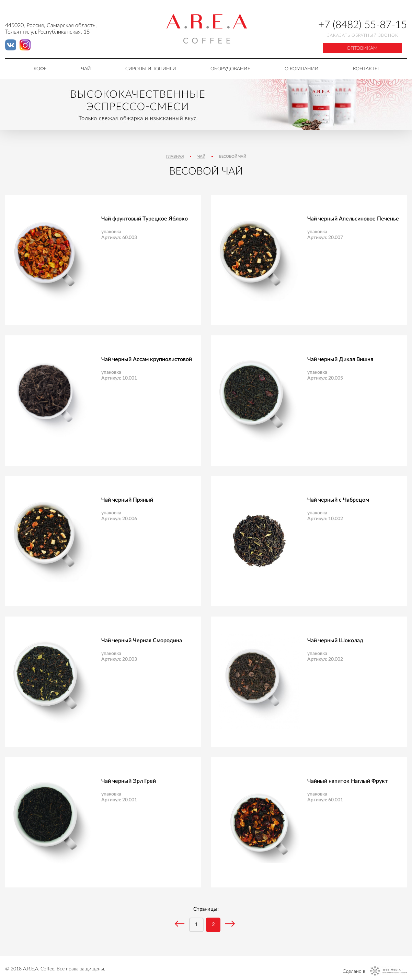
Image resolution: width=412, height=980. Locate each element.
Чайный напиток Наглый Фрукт (347, 781)
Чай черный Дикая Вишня (340, 359)
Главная (175, 157)
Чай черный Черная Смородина (142, 641)
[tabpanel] (206, 105)
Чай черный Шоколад (335, 641)
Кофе (40, 69)
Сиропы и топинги (151, 69)
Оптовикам (362, 48)
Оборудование (230, 69)
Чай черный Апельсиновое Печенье (353, 219)
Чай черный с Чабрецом (338, 500)
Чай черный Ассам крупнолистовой (147, 359)
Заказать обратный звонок (363, 35)
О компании (302, 69)
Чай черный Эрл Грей (129, 781)
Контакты (366, 69)
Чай (86, 69)
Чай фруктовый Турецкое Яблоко (145, 219)
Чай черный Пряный (127, 500)
